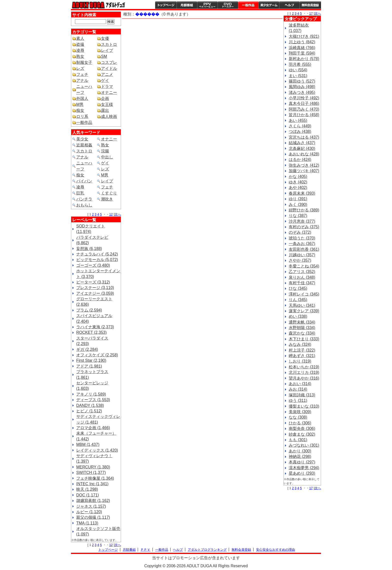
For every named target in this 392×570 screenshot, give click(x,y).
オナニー (109, 92)
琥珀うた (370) (302, 238)
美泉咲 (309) (300, 412)
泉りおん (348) (302, 277)
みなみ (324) (300, 344)
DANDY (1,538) (90, 405)
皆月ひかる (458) (304, 115)
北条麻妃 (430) (302, 149)
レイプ (107, 50)
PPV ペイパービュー (207, 5)
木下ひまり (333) (304, 339)
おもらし (84, 205)
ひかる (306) (300, 423)
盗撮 (80, 44)
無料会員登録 (241, 550)
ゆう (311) (298, 400)
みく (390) (298, 205)
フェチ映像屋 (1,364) (95, 478)
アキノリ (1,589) (91, 394)
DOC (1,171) (88, 495)
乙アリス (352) (302, 272)
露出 (105, 110)
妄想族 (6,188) (89, 249)
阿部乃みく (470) (304, 109)
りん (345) (298, 300)
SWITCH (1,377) (91, 473)
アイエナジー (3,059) (95, 293)
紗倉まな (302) (302, 434)
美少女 (82, 139)
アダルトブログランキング (207, 550)
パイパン (84, 181)
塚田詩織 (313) (302, 395)
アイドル (109, 68)
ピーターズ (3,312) (93, 282)
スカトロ (109, 44)
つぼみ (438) (300, 131)
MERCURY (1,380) (93, 467)
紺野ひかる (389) (304, 210)
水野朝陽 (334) (302, 328)
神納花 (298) (300, 457)
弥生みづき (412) (304, 165)
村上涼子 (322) (302, 350)
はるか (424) (300, 160)
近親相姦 (84, 145)
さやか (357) (300, 260)
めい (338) (298, 316)
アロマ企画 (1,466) (93, 428)
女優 (105, 38)
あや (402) (298, 188)
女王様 (107, 104)
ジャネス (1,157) (91, 506)
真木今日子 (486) (304, 103)
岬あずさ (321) (302, 356)
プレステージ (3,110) (95, 288)
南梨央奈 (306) (302, 429)
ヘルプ (289, 5)
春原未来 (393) (302, 193)
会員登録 (310, 5)
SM (104, 56)
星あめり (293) (302, 473)
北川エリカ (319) (304, 372)
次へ (118, 214)
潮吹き (107, 199)
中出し (107, 157)
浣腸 (105, 151)
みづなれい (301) (304, 445)
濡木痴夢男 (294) (304, 468)
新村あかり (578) (304, 59)
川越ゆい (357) (302, 255)
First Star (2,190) (91, 360)
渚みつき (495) (302, 92)
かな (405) (298, 177)
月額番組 (187, 5)
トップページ (166, 5)
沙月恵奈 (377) (302, 221)
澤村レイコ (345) (304, 294)
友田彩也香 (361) (304, 249)
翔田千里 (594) (302, 53)
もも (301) (298, 440)
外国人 (82, 98)
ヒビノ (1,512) (89, 411)
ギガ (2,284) (87, 349)
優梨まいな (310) (304, 406)
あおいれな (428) (304, 154)
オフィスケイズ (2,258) (97, 355)
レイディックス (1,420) (97, 450)
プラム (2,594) (89, 310)
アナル (82, 80)
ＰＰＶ (145, 550)
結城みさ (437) (302, 143)
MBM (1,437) (88, 445)
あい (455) (298, 120)
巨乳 (80, 193)
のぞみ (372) (300, 232)
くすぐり (109, 193)
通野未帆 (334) (302, 322)
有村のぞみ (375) (304, 227)
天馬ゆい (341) (302, 305)
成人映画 (109, 116)
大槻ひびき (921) (304, 36)
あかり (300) (300, 451)
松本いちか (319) (304, 367)
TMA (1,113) (87, 523)
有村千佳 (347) (302, 283)
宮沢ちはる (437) (304, 137)
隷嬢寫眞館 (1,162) (93, 501)
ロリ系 (82, 116)
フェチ (82, 74)
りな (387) (298, 216)
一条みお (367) (302, 244)
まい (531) (298, 76)
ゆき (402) (298, 182)
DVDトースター (228, 5)
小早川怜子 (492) (304, 98)
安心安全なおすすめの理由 (275, 550)
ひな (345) (298, 288)
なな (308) (298, 417)
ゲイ (105, 80)
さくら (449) (300, 126)
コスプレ (109, 62)
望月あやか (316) (304, 378)
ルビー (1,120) (89, 512)
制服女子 (84, 62)
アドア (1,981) (89, 366)
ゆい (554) (298, 70)
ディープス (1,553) (93, 400)
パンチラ (84, 199)
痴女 (80, 110)
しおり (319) (300, 361)
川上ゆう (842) (302, 42)
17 (311, 13)
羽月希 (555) (300, 64)
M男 (80, 104)
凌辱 (80, 50)
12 (111, 214)
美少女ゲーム (269, 5)
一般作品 (248, 5)
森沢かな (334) (302, 333)
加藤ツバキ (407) (304, 171)
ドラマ (107, 86)
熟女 (80, 56)
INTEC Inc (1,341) (92, 484)
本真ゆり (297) (302, 462)
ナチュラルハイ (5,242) (97, 254)
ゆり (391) (298, 199)
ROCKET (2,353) (91, 332)
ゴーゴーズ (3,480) (93, 265)
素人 (80, 38)
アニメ (107, 74)
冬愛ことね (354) (304, 266)
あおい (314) (300, 384)
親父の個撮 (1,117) (93, 517)
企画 (105, 98)
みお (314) (298, 389)
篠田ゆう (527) (302, 81)
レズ (80, 68)
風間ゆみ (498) (302, 87)
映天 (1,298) (87, 489)
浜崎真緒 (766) (302, 48)
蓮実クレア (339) (304, 311)
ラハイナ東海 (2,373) (95, 327)
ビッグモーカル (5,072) (97, 260)
